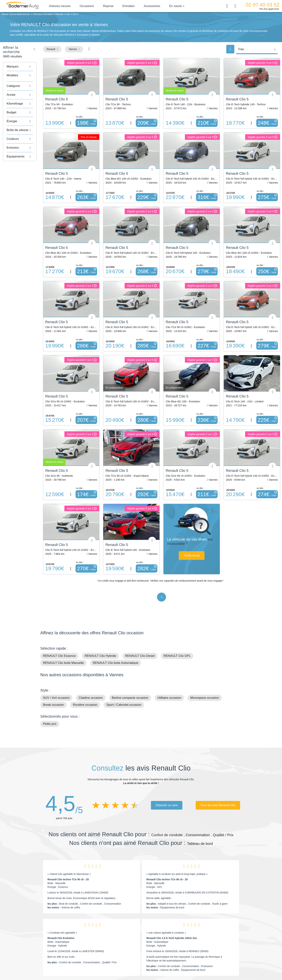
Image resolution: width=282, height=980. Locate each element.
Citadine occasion (91, 668)
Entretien (135, 6)
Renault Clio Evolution (61, 909)
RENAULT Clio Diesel (140, 626)
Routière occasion (85, 675)
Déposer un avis (167, 776)
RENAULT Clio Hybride (100, 626)
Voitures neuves (66, 6)
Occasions (93, 6)
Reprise (114, 6)
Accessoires (158, 6)
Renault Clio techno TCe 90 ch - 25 (68, 850)
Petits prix (50, 695)
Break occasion (53, 675)
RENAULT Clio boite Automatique (116, 634)
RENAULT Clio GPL (177, 626)
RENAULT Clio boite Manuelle (63, 634)
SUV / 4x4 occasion (56, 668)
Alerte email (200, 535)
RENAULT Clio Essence (59, 626)
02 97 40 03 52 (262, 5)
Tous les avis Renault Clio (218, 776)
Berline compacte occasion (130, 668)
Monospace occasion (205, 668)
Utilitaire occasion (169, 668)
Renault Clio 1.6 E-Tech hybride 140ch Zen (172, 909)
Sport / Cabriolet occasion (124, 675)
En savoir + (183, 6)
